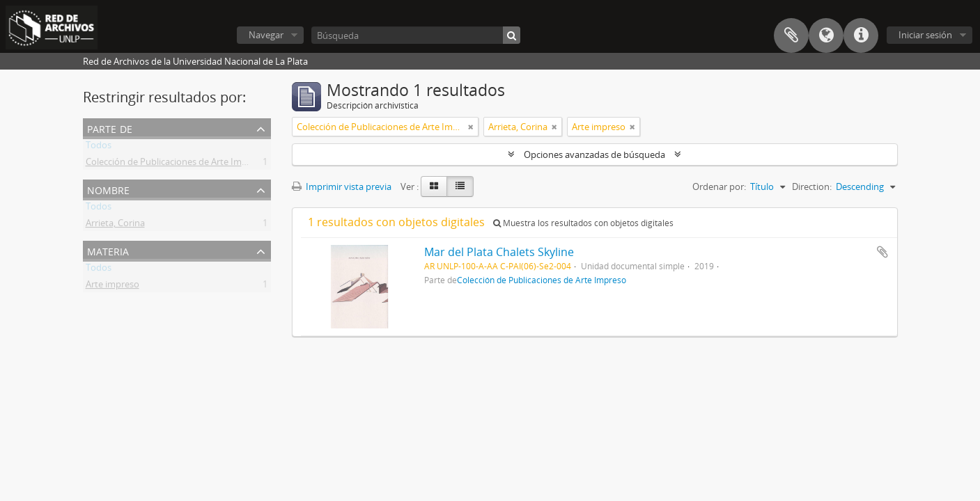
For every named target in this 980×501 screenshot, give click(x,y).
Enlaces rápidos (861, 35)
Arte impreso (112, 287)
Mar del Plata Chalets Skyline (499, 252)
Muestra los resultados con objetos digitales (583, 223)
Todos (99, 148)
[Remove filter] (471, 127)
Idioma (826, 35)
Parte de (110, 128)
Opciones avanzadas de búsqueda (594, 154)
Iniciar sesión (925, 35)
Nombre (108, 189)
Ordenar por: (719, 186)
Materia (108, 250)
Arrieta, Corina (115, 225)
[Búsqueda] (416, 35)
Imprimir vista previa (342, 186)
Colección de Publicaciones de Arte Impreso (176, 164)
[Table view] (460, 186)
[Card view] (434, 186)
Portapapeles (791, 35)
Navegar (266, 35)
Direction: (812, 186)
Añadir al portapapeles (882, 252)
